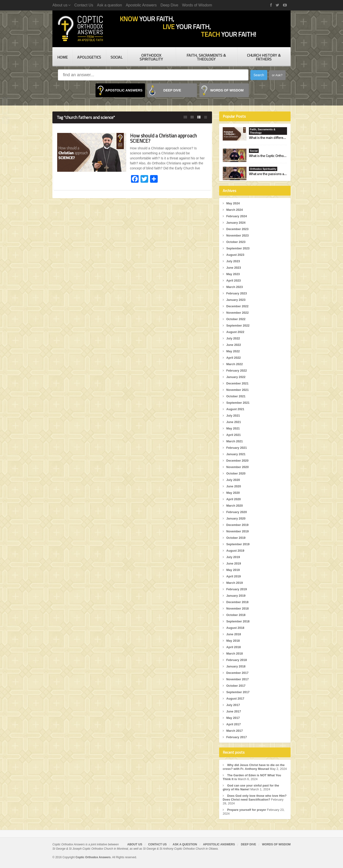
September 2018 (238, 621)
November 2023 (238, 235)
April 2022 (234, 358)
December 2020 (238, 461)
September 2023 (238, 248)
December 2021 (238, 383)
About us (135, 848)
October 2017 (236, 686)
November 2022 (238, 313)
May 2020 (233, 493)
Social (116, 57)
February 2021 (237, 448)
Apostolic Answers (141, 5)
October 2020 (236, 473)
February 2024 (237, 216)
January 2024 (236, 223)
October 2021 (236, 396)
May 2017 (233, 718)
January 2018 (236, 666)
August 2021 (235, 409)
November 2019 (238, 531)
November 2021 (238, 390)
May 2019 (233, 570)
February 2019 (237, 589)
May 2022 (233, 351)
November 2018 (238, 608)
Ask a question (109, 5)
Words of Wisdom (197, 5)
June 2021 (234, 422)
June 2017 (234, 711)
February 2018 (237, 660)
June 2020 (234, 486)
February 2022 (237, 371)
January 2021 (236, 454)
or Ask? (277, 75)
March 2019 (235, 583)
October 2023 (236, 242)
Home (62, 57)
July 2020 (233, 480)
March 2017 (235, 731)
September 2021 (238, 403)
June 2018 (234, 634)
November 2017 (238, 679)
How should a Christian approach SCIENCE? (167, 138)
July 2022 (233, 338)
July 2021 (233, 416)
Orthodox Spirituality (151, 57)
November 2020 (238, 467)
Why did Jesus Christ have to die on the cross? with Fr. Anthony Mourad (254, 767)
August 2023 (235, 255)
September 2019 (238, 544)
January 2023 (236, 300)
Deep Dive (169, 5)
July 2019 (233, 557)
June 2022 (234, 345)
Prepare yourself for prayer (247, 814)
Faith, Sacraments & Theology (206, 57)
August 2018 (235, 628)
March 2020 (235, 506)
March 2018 (235, 654)
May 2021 (233, 428)
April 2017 (234, 724)
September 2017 (238, 692)
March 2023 (235, 287)
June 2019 (234, 563)
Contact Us (84, 5)
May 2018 (233, 641)
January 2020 (236, 518)
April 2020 (234, 499)
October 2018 (236, 615)
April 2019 (234, 576)
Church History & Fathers (264, 57)
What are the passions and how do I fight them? (283, 174)
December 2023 (238, 229)
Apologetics (89, 57)
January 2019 (236, 596)
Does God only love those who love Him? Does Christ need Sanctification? (251, 801)
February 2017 (237, 737)
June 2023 (234, 268)
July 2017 (233, 705)
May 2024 (233, 203)
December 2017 (238, 673)
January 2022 (236, 377)
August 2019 (235, 551)
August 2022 (235, 332)
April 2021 (234, 435)
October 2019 (236, 538)
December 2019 (238, 525)
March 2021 (235, 441)
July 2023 (233, 261)
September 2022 (238, 325)
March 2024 (235, 210)
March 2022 (235, 364)
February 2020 (237, 512)
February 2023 (237, 293)
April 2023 (234, 280)
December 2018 (238, 602)
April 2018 (234, 647)
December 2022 (238, 306)
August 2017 (235, 699)
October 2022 (236, 319)
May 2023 (233, 274)
